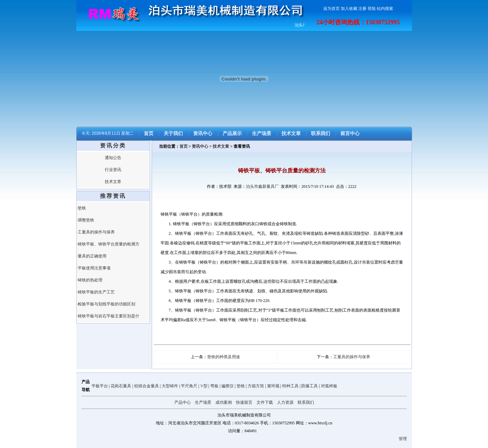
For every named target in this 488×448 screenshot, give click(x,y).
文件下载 (265, 402)
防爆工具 (310, 386)
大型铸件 (170, 386)
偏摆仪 (227, 386)
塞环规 (273, 386)
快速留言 (244, 402)
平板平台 (100, 386)
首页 (149, 134)
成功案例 (224, 402)
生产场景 (262, 134)
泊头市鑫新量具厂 (262, 186)
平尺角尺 (189, 386)
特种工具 (290, 386)
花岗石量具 (121, 386)
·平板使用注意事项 (94, 268)
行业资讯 (113, 170)
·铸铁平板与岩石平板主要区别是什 (108, 316)
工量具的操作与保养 (352, 357)
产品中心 (183, 402)
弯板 (214, 386)
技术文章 (291, 134)
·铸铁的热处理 (90, 280)
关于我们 (173, 134)
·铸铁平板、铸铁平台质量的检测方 (108, 244)
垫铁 (241, 386)
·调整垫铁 (85, 220)
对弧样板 (329, 386)
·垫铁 (81, 208)
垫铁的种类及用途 (224, 357)
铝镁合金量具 (147, 386)
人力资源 (285, 402)
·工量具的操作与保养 (96, 232)
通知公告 (113, 158)
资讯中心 (203, 134)
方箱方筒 (256, 386)
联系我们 (321, 134)
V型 (204, 386)
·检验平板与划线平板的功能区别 (106, 304)
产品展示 (232, 134)
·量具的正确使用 (92, 256)
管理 (403, 439)
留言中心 (350, 134)
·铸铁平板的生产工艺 (96, 292)
